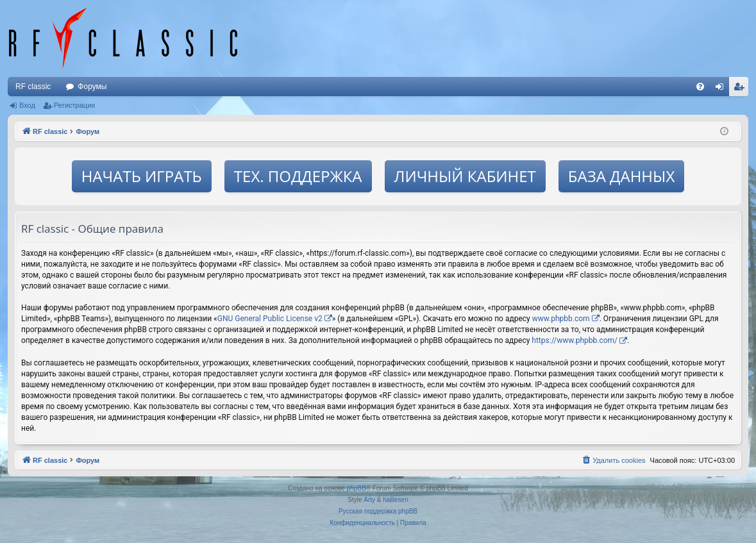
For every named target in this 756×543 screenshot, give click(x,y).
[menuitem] (700, 87)
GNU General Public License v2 (270, 319)
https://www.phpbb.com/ (575, 340)
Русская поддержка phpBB (378, 511)
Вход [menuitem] (722, 89)
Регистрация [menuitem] (741, 89)
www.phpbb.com (561, 319)
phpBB (357, 488)
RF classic (33, 87)
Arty (369, 500)
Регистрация (74, 105)
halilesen (395, 500)
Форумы (92, 87)
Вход (27, 105)
